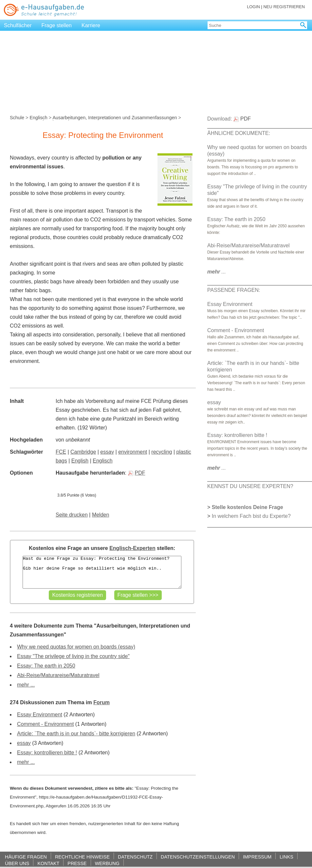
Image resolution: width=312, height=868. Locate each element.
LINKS (286, 857)
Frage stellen (57, 25)
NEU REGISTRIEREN (284, 7)
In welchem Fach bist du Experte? (251, 516)
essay (107, 452)
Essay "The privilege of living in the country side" (73, 656)
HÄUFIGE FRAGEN (26, 857)
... (217, 272)
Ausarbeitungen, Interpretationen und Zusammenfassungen (115, 118)
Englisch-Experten (132, 548)
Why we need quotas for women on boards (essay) (76, 647)
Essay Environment (40, 715)
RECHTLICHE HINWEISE (82, 857)
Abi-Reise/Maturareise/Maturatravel (58, 675)
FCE (61, 452)
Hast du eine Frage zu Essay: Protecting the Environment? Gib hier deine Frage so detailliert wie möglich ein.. (102, 572)
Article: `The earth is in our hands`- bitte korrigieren (76, 734)
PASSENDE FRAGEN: (234, 290)
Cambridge (83, 452)
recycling (162, 452)
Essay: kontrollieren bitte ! (47, 753)
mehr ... (26, 685)
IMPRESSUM (257, 857)
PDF (137, 473)
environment (133, 452)
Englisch (38, 118)
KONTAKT (48, 863)
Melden (101, 515)
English (80, 461)
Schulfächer (18, 25)
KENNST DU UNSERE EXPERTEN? (250, 486)
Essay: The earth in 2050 (46, 666)
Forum (101, 702)
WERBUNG (107, 863)
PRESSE (77, 863)
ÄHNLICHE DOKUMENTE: (239, 133)
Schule (17, 118)
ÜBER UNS (17, 863)
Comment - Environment (45, 724)
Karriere (91, 25)
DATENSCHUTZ (135, 857)
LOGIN (253, 7)
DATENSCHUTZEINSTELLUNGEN (198, 857)
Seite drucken (72, 515)
